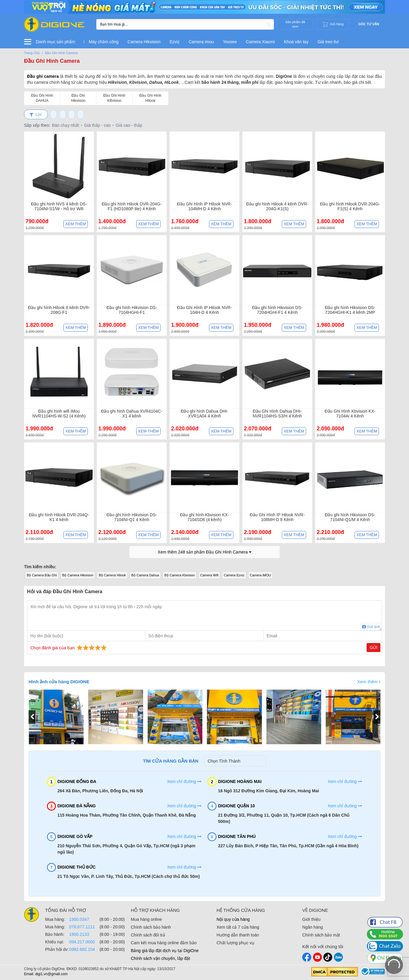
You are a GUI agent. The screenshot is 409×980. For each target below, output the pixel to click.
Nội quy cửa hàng (233, 919)
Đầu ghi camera (43, 76)
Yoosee (230, 42)
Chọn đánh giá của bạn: (69, 648)
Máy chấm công (104, 42)
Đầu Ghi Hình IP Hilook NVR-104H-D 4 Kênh (205, 310)
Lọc (36, 114)
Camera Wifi (209, 575)
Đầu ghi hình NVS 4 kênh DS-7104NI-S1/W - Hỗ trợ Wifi (59, 206)
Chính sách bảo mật (321, 935)
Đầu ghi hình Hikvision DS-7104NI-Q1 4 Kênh (132, 517)
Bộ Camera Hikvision (78, 575)
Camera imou (201, 42)
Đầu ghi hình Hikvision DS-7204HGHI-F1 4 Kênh (277, 310)
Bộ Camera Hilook (112, 575)
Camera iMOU (260, 575)
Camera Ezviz (234, 575)
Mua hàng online (146, 919)
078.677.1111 (82, 927)
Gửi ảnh (371, 627)
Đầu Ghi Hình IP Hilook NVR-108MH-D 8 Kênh (277, 517)
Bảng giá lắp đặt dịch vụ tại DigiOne (165, 951)
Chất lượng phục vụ (235, 943)
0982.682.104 (82, 949)
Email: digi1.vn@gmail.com (46, 974)
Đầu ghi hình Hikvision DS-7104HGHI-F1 (132, 310)
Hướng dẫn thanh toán (238, 935)
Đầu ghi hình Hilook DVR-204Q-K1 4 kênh (59, 517)
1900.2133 (79, 934)
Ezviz (175, 42)
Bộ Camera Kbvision (180, 575)
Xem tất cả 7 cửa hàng (238, 927)
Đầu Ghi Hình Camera (52, 61)
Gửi (374, 648)
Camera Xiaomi (260, 42)
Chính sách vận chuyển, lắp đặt (160, 958)
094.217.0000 (82, 942)
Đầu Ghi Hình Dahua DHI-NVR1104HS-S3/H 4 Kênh (277, 414)
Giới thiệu (311, 919)
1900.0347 (79, 919)
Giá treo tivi (328, 42)
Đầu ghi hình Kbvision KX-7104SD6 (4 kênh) (204, 517)
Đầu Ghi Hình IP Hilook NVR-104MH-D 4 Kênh (205, 206)
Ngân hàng (313, 927)
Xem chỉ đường (184, 781)
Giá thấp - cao (97, 125)
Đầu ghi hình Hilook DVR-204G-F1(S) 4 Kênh (350, 206)
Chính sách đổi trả (148, 935)
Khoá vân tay (296, 42)
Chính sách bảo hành (151, 927)
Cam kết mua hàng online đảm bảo (164, 943)
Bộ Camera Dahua (145, 575)
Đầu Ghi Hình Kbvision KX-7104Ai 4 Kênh (350, 414)
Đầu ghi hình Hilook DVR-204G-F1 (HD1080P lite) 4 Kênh (132, 206)
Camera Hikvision (144, 42)
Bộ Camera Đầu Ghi (42, 575)
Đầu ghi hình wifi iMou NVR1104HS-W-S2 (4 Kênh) (59, 414)
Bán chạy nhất (66, 125)
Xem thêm (75, 224)
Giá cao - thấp (129, 125)
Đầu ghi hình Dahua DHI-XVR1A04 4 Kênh (204, 414)
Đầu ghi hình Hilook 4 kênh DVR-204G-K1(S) (277, 206)
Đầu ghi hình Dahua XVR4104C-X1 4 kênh (132, 414)
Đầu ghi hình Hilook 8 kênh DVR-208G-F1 (59, 310)
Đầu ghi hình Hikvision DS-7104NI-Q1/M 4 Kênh (350, 517)
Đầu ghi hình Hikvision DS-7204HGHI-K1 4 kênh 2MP (350, 310)
